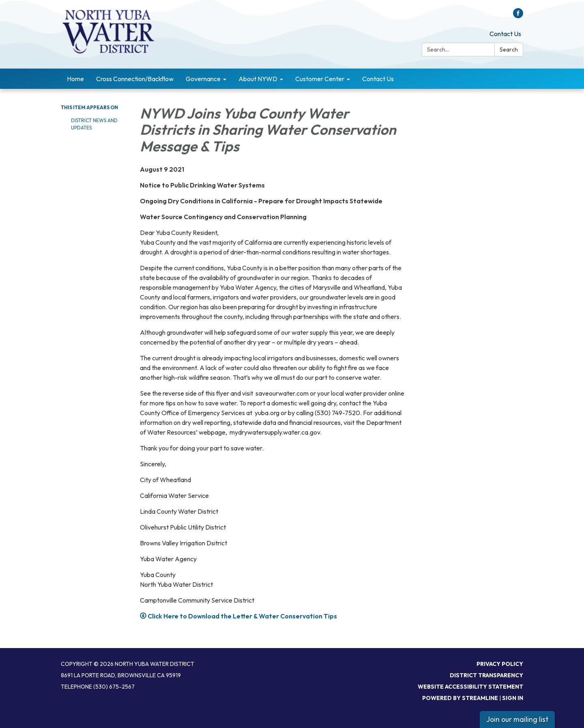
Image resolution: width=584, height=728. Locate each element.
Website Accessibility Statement (470, 687)
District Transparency (486, 675)
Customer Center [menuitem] (320, 79)
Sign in (513, 698)
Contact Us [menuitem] (378, 79)
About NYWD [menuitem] (258, 79)
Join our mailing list (517, 719)
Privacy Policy (500, 664)
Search (509, 50)
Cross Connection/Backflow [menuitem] (135, 79)
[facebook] (518, 16)
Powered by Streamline (460, 698)
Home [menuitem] (75, 79)
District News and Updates (94, 124)
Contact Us (505, 34)
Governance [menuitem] (203, 79)
